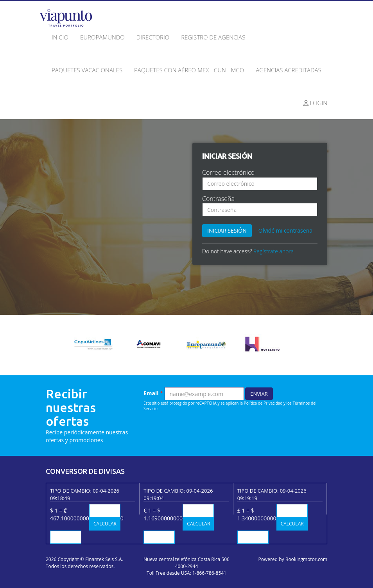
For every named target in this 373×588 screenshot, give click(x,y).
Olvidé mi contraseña (285, 230)
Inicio (60, 37)
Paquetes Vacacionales (87, 70)
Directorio (153, 37)
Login (316, 103)
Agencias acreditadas (289, 70)
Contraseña (218, 199)
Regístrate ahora (273, 251)
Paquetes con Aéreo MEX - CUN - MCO (189, 70)
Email (153, 393)
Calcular (105, 524)
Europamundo (102, 37)
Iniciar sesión (227, 230)
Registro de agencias (213, 37)
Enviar (259, 394)
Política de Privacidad (263, 403)
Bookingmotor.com (306, 559)
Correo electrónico (228, 172)
